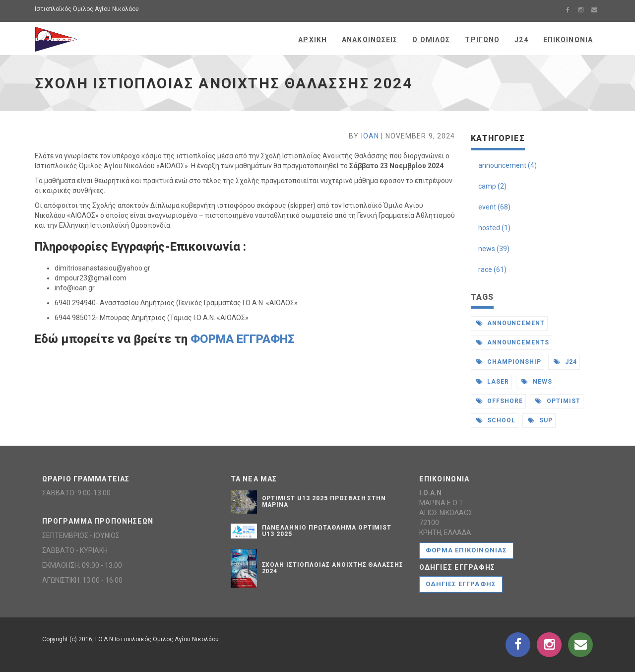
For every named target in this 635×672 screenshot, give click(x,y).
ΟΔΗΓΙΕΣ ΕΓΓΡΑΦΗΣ (461, 584)
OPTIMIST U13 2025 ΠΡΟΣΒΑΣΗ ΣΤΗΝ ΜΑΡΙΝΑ (324, 502)
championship (509, 362)
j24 (565, 362)
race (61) (492, 269)
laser (493, 382)
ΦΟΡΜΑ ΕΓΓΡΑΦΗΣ (243, 339)
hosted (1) (494, 228)
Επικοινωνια (568, 40)
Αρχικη (313, 40)
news (537, 382)
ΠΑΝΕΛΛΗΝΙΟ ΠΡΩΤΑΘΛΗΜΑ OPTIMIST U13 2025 (327, 531)
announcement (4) (508, 165)
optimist (558, 401)
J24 (521, 40)
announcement (510, 323)
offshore (500, 401)
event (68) (494, 207)
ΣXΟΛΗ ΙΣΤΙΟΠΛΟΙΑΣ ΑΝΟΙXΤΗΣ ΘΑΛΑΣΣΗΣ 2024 (333, 568)
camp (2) (492, 186)
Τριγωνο (482, 40)
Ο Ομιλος (431, 40)
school (496, 420)
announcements (513, 342)
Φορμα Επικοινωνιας (466, 550)
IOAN (370, 136)
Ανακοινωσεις (370, 40)
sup (540, 420)
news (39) (494, 249)
